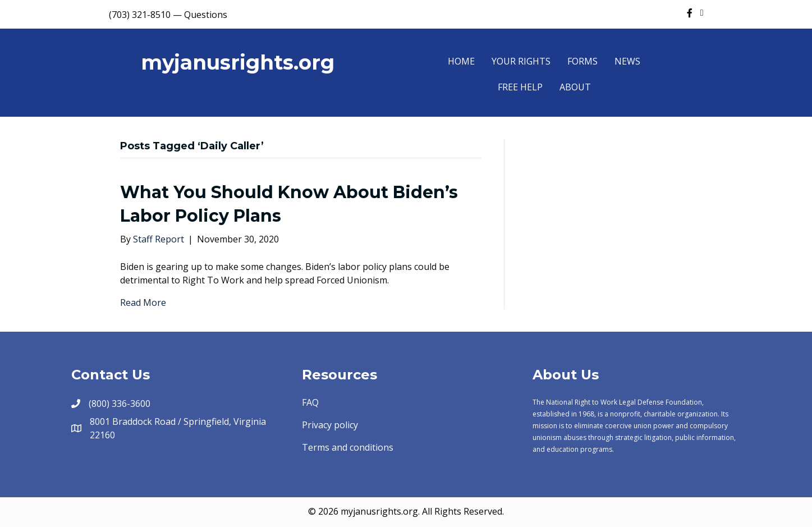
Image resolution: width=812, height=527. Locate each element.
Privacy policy (330, 425)
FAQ (310, 402)
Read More (143, 303)
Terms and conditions (348, 447)
